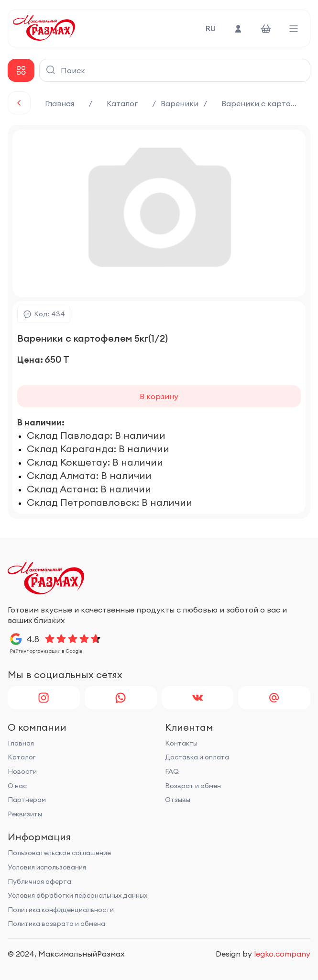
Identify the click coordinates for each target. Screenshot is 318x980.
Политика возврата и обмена (56, 924)
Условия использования (47, 867)
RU (211, 28)
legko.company (282, 954)
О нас (17, 786)
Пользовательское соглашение (59, 853)
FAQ (172, 771)
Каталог (122, 103)
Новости (22, 771)
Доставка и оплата (197, 757)
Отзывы (178, 800)
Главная (60, 103)
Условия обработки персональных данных (77, 895)
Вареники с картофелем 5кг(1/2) (266, 103)
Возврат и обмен (193, 786)
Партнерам (27, 800)
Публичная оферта (39, 881)
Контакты (181, 743)
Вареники (180, 103)
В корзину (159, 396)
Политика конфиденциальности (61, 910)
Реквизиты (25, 814)
